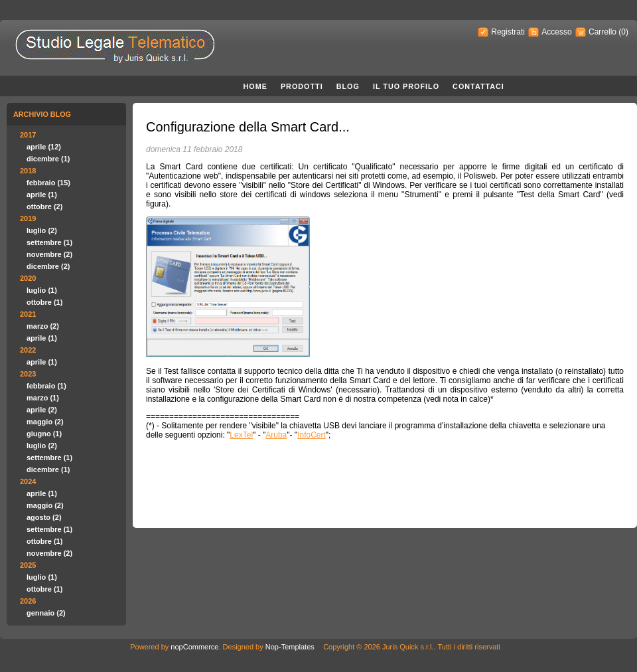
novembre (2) (49, 254)
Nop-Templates (290, 647)
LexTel (241, 435)
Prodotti (302, 86)
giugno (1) (44, 434)
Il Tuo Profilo (406, 86)
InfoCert (312, 435)
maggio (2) (45, 422)
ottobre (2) (44, 207)
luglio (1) (42, 290)
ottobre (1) (44, 302)
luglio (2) (42, 230)
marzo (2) (43, 326)
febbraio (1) (46, 386)
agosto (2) (44, 517)
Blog (348, 86)
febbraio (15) (48, 183)
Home (255, 86)
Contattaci (478, 86)
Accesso (556, 32)
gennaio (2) (46, 613)
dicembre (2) (48, 266)
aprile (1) (42, 195)
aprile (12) (44, 147)
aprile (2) (42, 410)
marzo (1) (43, 398)
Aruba (276, 435)
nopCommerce (194, 647)
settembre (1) (49, 242)
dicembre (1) (48, 159)
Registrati (508, 32)
